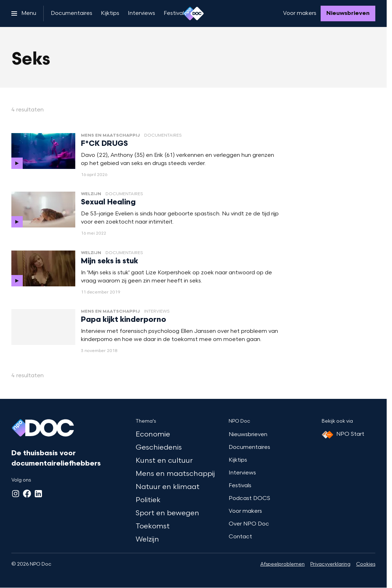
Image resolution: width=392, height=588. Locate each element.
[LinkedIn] (38, 494)
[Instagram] (16, 494)
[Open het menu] (24, 13)
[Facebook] (27, 494)
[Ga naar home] (194, 13)
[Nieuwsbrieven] (348, 13)
